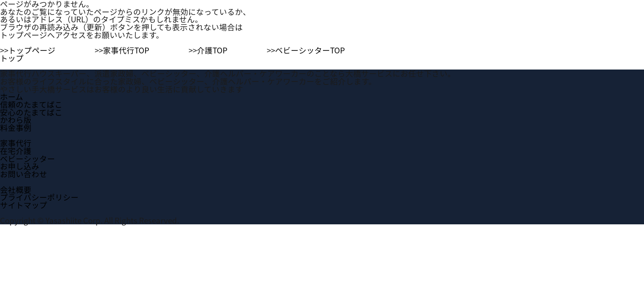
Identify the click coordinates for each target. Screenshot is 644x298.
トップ (12, 58)
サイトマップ (24, 205)
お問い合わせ (24, 174)
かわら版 (16, 120)
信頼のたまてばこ (31, 104)
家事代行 (16, 143)
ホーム (12, 96)
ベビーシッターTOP (310, 50)
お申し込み (20, 166)
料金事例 (16, 127)
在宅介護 (16, 151)
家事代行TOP (126, 50)
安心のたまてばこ (31, 112)
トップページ (32, 50)
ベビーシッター (28, 159)
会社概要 (16, 190)
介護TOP (212, 50)
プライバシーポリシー (39, 197)
